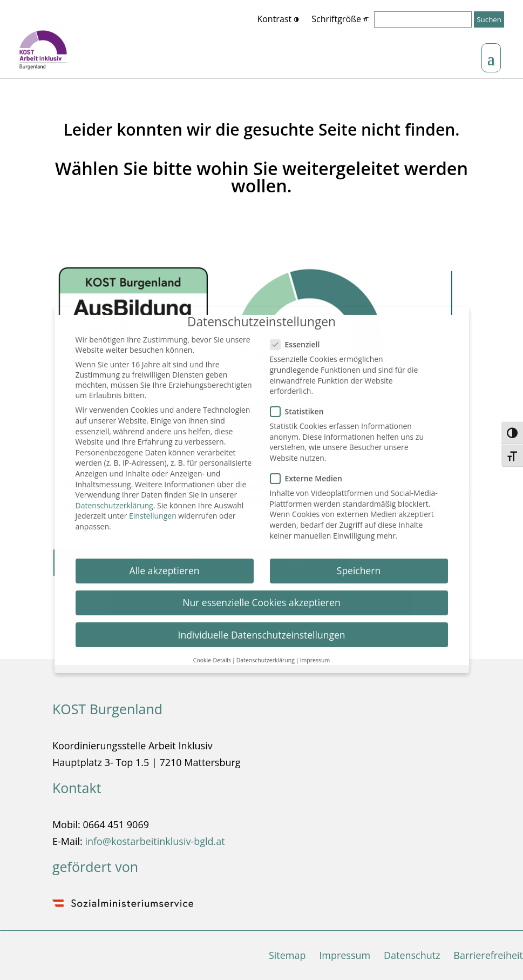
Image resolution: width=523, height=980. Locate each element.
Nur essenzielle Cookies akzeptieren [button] (261, 596)
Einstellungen (153, 510)
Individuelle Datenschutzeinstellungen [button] (262, 628)
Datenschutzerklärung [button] (266, 654)
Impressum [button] (315, 654)
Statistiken (301, 405)
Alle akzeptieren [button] (164, 565)
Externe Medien (311, 472)
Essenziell (300, 338)
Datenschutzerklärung (114, 499)
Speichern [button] (359, 565)
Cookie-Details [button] (212, 654)
